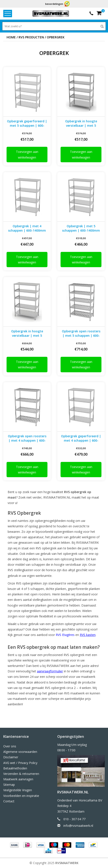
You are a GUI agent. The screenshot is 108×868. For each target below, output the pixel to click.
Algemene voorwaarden (20, 752)
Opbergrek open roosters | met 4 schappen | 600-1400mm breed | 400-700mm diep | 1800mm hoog (27, 438)
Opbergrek (56, 37)
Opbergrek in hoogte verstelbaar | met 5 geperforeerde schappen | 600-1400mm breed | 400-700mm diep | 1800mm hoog (27, 333)
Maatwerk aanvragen (18, 779)
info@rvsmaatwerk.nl (78, 826)
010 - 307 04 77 (74, 819)
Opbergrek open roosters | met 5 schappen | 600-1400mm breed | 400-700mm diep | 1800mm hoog (81, 333)
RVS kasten (88, 635)
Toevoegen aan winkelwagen (27, 154)
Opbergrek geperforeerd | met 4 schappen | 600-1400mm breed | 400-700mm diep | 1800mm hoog (81, 438)
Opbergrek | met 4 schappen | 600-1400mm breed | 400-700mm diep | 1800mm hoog (27, 228)
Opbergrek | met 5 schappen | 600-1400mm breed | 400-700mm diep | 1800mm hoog (81, 228)
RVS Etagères (65, 635)
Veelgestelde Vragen (18, 790)
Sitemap (9, 785)
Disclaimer (11, 757)
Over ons (10, 746)
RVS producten (31, 37)
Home (11, 37)
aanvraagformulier (50, 671)
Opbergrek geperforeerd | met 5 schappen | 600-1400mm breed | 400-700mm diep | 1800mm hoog (27, 123)
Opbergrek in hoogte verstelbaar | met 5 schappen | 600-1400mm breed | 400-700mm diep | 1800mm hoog (81, 123)
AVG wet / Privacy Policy (20, 763)
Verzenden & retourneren (21, 774)
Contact (9, 801)
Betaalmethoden (15, 768)
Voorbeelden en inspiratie (21, 796)
